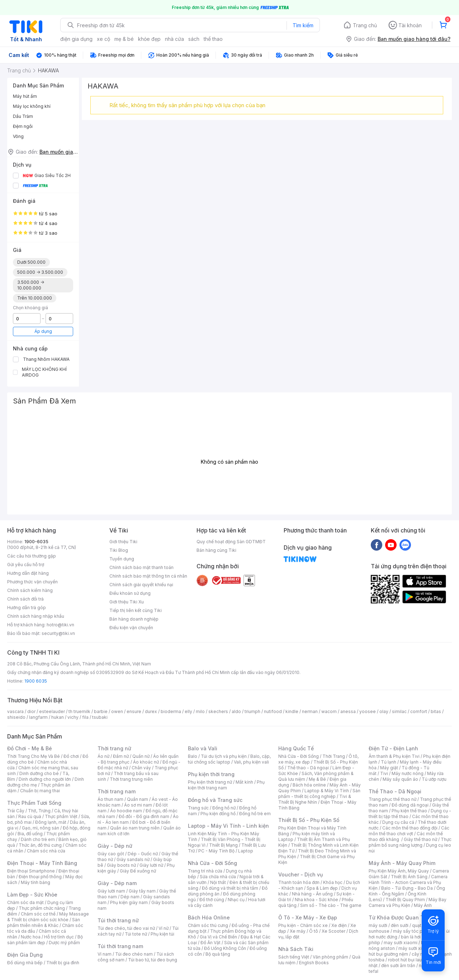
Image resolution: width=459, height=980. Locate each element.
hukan (58, 717)
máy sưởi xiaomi (415, 948)
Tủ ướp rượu (434, 779)
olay (384, 711)
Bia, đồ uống (30, 834)
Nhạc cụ (236, 900)
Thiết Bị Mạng (223, 845)
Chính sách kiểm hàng (30, 590)
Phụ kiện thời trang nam (226, 785)
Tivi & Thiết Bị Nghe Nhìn (315, 799)
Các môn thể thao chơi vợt (409, 831)
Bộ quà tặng (218, 954)
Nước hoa (31, 937)
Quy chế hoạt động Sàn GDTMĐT (231, 542)
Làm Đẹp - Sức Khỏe (32, 895)
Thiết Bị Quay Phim (405, 900)
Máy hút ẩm (25, 96)
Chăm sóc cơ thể (38, 914)
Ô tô (314, 931)
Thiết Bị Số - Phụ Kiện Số (309, 820)
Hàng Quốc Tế (296, 748)
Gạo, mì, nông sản (41, 828)
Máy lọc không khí (32, 106)
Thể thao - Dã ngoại (308, 768)
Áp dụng (43, 331)
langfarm (38, 717)
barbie (101, 711)
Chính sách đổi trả (25, 599)
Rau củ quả (30, 816)
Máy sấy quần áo (400, 779)
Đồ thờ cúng (212, 900)
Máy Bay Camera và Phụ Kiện (408, 902)
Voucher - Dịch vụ (301, 874)
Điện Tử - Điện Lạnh (393, 748)
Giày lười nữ (151, 865)
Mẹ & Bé (317, 779)
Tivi (384, 773)
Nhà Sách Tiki (296, 949)
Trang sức (198, 808)
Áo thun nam (110, 799)
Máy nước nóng (408, 773)
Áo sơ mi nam (138, 805)
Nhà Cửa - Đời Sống (212, 863)
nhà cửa (174, 39)
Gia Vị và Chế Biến (218, 937)
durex (151, 711)
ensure (134, 711)
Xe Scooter (333, 931)
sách (194, 39)
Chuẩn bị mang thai (40, 791)
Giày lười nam (111, 891)
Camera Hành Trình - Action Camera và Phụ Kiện (408, 882)
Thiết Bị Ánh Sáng (409, 877)
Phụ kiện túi (162, 934)
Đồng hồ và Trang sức (215, 800)
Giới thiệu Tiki (123, 542)
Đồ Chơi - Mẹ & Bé (30, 748)
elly (188, 711)
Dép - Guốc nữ (143, 854)
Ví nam (105, 954)
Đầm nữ (121, 756)
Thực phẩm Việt (61, 816)
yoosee (368, 711)
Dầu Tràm (23, 116)
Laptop (246, 851)
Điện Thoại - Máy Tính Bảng (42, 863)
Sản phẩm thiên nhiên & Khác (44, 922)
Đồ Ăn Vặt (210, 943)
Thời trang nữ (114, 748)
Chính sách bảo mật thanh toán (141, 567)
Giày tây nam (142, 891)
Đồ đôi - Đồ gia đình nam (144, 816)
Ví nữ (164, 928)
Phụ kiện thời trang (211, 774)
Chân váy (141, 768)
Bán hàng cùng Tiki (216, 550)
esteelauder (52, 711)
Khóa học (333, 882)
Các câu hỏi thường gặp (32, 556)
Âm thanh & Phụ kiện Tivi (394, 756)
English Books (314, 963)
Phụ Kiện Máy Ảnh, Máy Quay (399, 871)
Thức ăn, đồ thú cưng (40, 845)
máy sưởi (378, 925)
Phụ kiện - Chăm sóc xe (303, 925)
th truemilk (79, 711)
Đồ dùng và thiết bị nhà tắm (230, 888)
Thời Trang (334, 756)
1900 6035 (36, 681)
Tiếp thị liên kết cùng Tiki (136, 610)
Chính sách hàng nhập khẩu (36, 616)
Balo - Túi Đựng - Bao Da (407, 888)
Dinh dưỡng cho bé (39, 773)
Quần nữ (141, 756)
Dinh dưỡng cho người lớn (45, 779)
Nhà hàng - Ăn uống (312, 894)
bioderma (171, 711)
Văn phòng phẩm (330, 957)
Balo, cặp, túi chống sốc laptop (229, 759)
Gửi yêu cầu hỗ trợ (26, 565)
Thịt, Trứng (39, 811)
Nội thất (218, 882)
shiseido (16, 717)
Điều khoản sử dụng (130, 593)
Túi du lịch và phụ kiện (224, 756)
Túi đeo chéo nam (134, 954)
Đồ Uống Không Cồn (225, 948)
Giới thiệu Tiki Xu (127, 602)
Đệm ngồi (23, 126)
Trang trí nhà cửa (205, 871)
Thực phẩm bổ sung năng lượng (410, 842)
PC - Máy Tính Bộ (216, 851)
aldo (236, 711)
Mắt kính (244, 782)
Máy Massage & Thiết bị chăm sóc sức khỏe (48, 917)
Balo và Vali (203, 748)
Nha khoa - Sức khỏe (316, 900)
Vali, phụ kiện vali (251, 762)
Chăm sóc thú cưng (208, 925)
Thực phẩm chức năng (42, 908)
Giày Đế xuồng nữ (138, 871)
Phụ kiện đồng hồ (218, 814)
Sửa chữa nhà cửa (218, 877)
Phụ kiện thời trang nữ (210, 782)
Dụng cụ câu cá (398, 822)
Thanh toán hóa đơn (299, 882)
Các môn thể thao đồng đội (410, 828)
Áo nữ (103, 756)
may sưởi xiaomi (401, 943)
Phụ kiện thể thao (409, 811)
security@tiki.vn (58, 633)
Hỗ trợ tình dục (59, 937)
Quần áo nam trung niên (135, 828)
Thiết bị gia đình (63, 963)
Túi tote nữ (136, 934)
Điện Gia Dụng (25, 955)
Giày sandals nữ (133, 859)
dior (31, 711)
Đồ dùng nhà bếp (25, 963)
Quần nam (138, 799)
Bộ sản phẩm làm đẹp (45, 940)
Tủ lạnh (389, 762)
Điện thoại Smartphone (31, 871)
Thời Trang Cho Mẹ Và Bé (34, 756)
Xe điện (339, 925)
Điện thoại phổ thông (40, 877)
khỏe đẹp (149, 39)
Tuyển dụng (122, 559)
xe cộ (103, 39)
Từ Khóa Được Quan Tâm (400, 917)
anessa (348, 711)
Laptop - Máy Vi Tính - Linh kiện (228, 826)
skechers (218, 711)
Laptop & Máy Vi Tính (327, 791)
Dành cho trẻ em (38, 839)
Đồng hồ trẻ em (255, 814)
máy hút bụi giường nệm (407, 951)
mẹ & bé (124, 39)
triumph (252, 711)
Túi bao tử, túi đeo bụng (153, 960)
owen (117, 711)
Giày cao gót (111, 854)
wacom (329, 711)
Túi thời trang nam (120, 946)
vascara (15, 711)
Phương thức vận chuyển (32, 582)
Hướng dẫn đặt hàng (28, 573)
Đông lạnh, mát (51, 822)
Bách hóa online (309, 785)
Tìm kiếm (303, 25)
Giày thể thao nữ (420, 839)
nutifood (273, 711)
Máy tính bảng (36, 882)
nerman (310, 711)
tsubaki (100, 717)
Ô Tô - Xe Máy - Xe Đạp (308, 917)
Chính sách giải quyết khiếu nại (141, 585)
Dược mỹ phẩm (64, 943)
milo (200, 711)
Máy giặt (389, 768)
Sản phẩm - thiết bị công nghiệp (319, 793)
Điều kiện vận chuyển (131, 628)
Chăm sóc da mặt (25, 902)
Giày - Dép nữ (115, 846)
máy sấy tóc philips (413, 931)
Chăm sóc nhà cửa (46, 851)
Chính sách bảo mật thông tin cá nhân (148, 576)
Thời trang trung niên (131, 779)
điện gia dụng (76, 39)
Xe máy (298, 931)
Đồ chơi (71, 756)
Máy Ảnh (423, 905)
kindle (292, 711)
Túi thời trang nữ (118, 920)
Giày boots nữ (121, 865)
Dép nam (130, 897)
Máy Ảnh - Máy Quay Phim (402, 863)
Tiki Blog (119, 550)
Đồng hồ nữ (224, 808)
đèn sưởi (400, 925)
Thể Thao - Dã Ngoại (395, 791)
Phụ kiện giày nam (129, 902)
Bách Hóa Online (209, 917)
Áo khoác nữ (146, 762)
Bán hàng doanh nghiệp (134, 619)
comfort (419, 711)
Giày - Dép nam (117, 883)
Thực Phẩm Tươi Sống (34, 803)
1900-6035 (36, 542)
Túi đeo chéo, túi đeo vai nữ (126, 928)
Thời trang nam (117, 791)
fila (85, 717)
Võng (18, 136)
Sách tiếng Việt (294, 957)
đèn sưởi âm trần (398, 965)
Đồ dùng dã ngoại (410, 805)
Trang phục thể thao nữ (392, 799)
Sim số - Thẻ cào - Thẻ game (331, 905)
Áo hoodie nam (126, 811)
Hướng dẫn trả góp (27, 608)
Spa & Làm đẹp (322, 888)
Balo (193, 756)
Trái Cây (16, 811)
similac (399, 711)
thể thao (213, 39)
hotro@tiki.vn (60, 625)
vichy (73, 717)
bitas (436, 711)
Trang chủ (365, 25)
